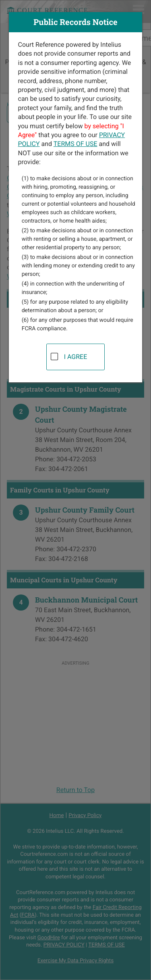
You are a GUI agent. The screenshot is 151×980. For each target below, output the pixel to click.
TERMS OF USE (75, 144)
